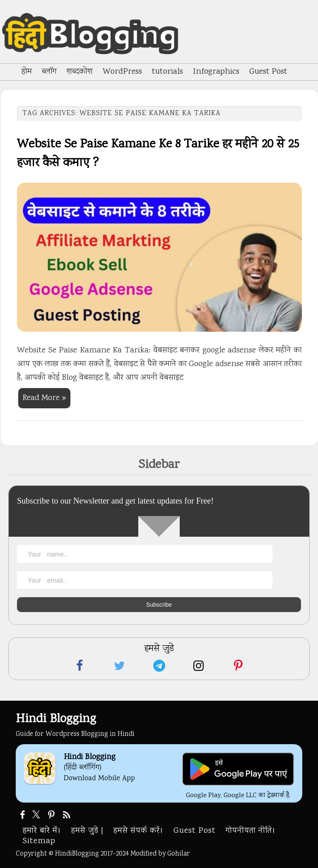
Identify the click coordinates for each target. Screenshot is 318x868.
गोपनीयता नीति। (251, 831)
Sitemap (39, 841)
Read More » (44, 398)
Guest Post (268, 72)
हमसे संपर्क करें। (139, 831)
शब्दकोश (80, 72)
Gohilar (179, 854)
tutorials (167, 72)
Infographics (216, 72)
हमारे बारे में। (42, 831)
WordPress (122, 72)
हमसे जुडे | (87, 831)
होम (27, 72)
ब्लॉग (49, 72)
